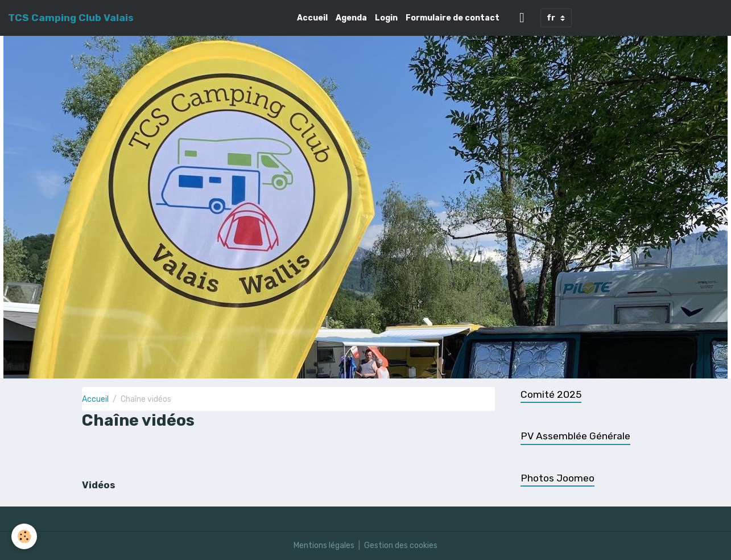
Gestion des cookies (401, 545)
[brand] (71, 18)
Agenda (351, 18)
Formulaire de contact (453, 18)
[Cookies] (24, 536)
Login (386, 18)
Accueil (312, 18)
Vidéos (98, 485)
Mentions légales (324, 545)
